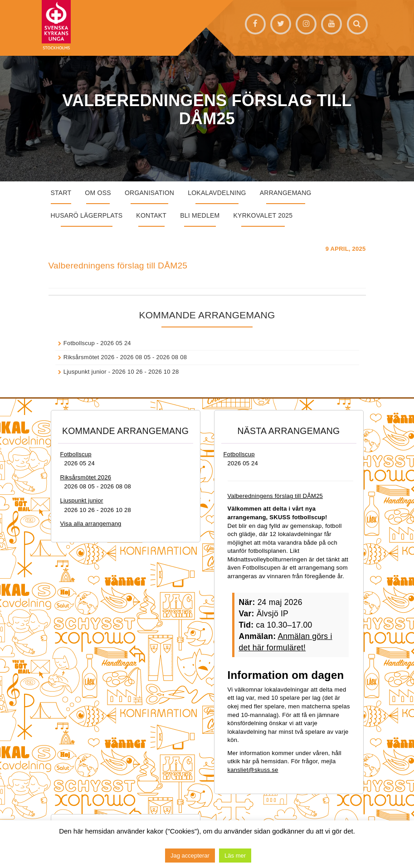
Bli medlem (200, 215)
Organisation (149, 193)
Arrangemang (286, 193)
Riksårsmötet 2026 (89, 357)
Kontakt (151, 215)
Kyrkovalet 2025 (263, 215)
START (61, 193)
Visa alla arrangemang (91, 524)
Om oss (98, 193)
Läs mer (235, 856)
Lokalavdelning (217, 193)
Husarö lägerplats (87, 215)
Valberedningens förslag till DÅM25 (118, 266)
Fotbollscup (79, 343)
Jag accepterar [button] (190, 856)
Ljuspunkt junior (85, 372)
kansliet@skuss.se (253, 770)
